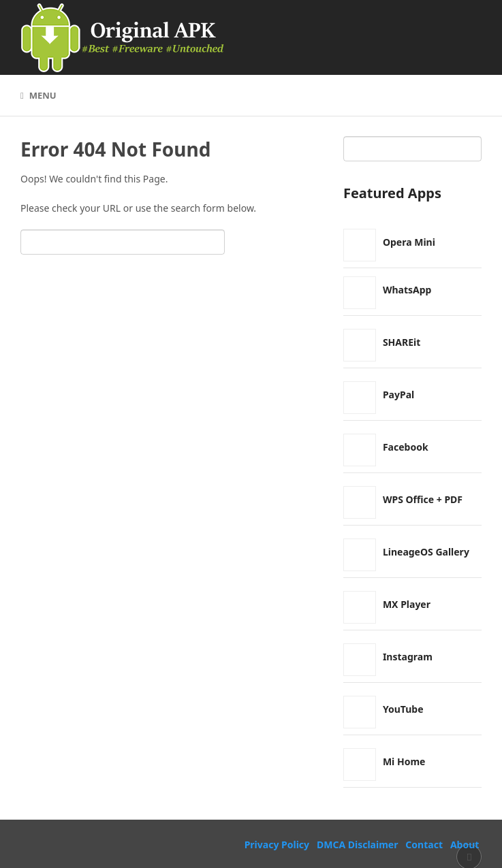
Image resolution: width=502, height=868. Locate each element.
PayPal (398, 395)
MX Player (407, 604)
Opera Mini (409, 242)
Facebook (406, 447)
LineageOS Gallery (426, 552)
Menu (43, 95)
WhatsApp (407, 290)
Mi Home (404, 761)
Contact (424, 845)
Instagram (408, 657)
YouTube (403, 709)
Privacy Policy (277, 845)
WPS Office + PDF (423, 499)
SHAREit (402, 342)
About (465, 845)
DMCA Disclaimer (357, 845)
